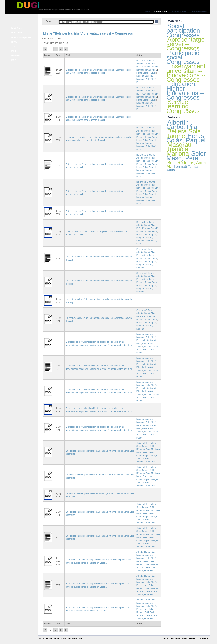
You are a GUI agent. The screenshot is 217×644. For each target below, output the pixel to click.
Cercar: (49, 21)
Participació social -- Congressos (183, 57)
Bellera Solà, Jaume (146, 61)
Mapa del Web (189, 638)
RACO (14, 42)
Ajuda (166, 638)
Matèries (174, 21)
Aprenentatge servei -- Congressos (186, 44)
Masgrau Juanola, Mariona (179, 149)
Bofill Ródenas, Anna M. (148, 67)
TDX (13, 47)
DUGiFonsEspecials (21, 37)
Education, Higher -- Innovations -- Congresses (185, 91)
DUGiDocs (17, 28)
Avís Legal (175, 638)
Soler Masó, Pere (144, 249)
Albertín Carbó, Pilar (146, 64)
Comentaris (203, 638)
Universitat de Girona (56, 638)
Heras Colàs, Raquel (146, 73)
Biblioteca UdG (75, 638)
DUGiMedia (17, 33)
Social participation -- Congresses (186, 31)
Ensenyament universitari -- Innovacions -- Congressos (186, 73)
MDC (14, 60)
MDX (14, 51)
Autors (173, 117)
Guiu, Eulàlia (142, 443)
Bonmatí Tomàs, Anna (147, 70)
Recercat (16, 56)
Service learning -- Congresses (183, 106)
